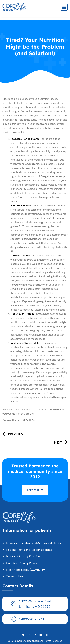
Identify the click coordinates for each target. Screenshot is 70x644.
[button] (64, 7)
